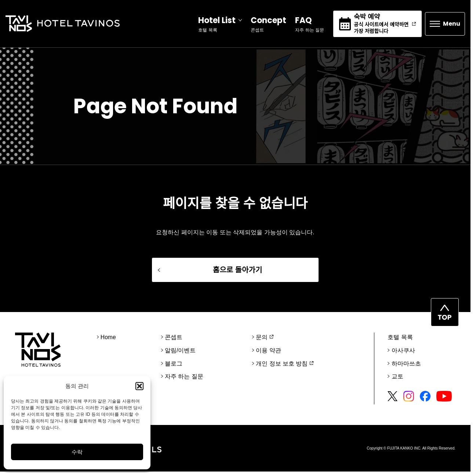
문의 (262, 339)
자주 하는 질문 (184, 378)
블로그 (174, 365)
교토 (397, 378)
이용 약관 (268, 352)
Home (108, 339)
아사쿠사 (403, 352)
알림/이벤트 (180, 352)
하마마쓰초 (406, 365)
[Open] (218, 25)
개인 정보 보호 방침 (282, 365)
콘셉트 (174, 339)
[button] (139, 386)
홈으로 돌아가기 (237, 272)
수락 (77, 452)
